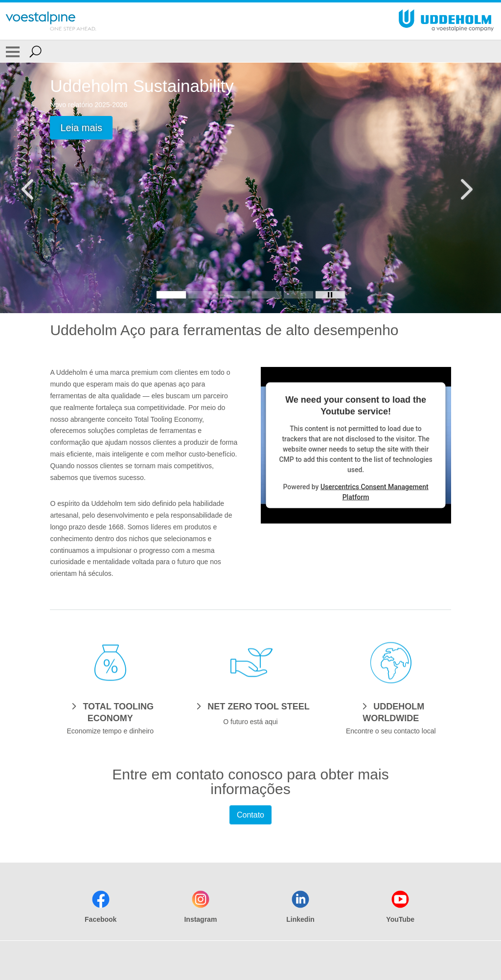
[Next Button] (464, 188)
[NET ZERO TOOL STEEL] (250, 706)
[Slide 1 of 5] (250, 188)
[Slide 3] (235, 295)
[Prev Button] (37, 188)
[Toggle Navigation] (13, 51)
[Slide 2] (203, 295)
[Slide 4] (267, 295)
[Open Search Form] (35, 51)
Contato (250, 815)
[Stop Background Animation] (330, 295)
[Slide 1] (171, 295)
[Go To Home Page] (51, 21)
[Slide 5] (298, 295)
